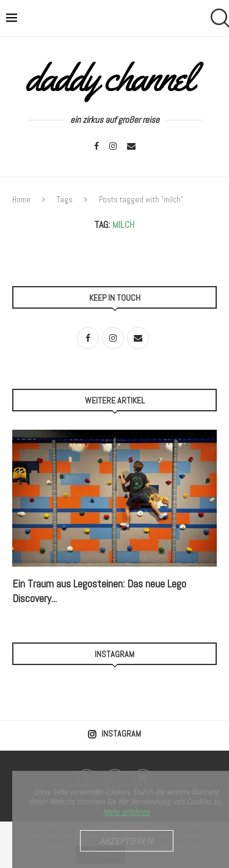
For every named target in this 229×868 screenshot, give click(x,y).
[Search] (217, 18)
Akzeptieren (127, 840)
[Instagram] (113, 146)
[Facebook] (96, 146)
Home (21, 200)
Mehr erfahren (127, 812)
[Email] (131, 146)
